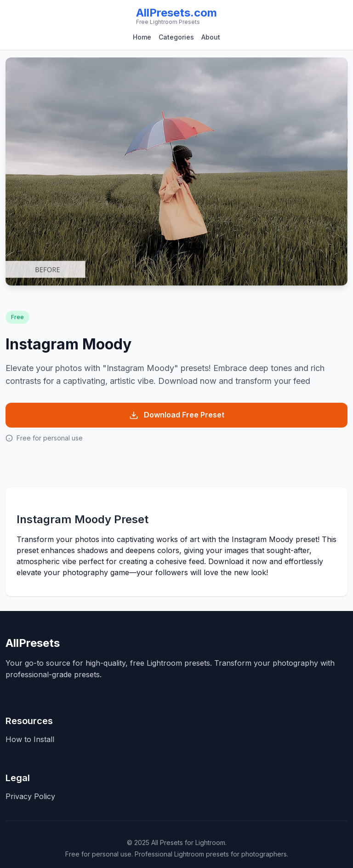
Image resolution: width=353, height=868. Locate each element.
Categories (176, 37)
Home (142, 37)
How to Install (30, 739)
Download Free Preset (177, 415)
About (211, 37)
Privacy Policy (30, 796)
